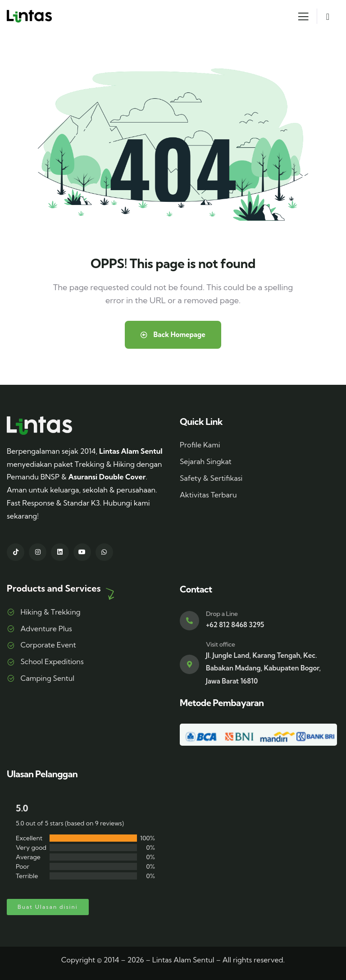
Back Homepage (173, 335)
